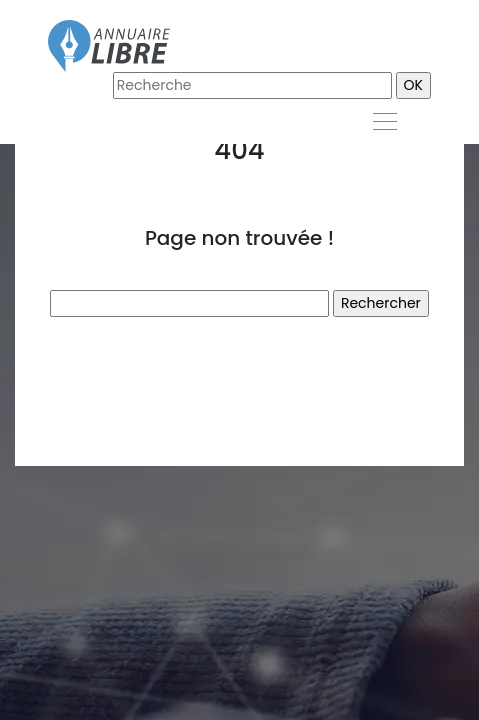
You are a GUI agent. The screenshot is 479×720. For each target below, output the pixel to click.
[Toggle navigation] (384, 124)
